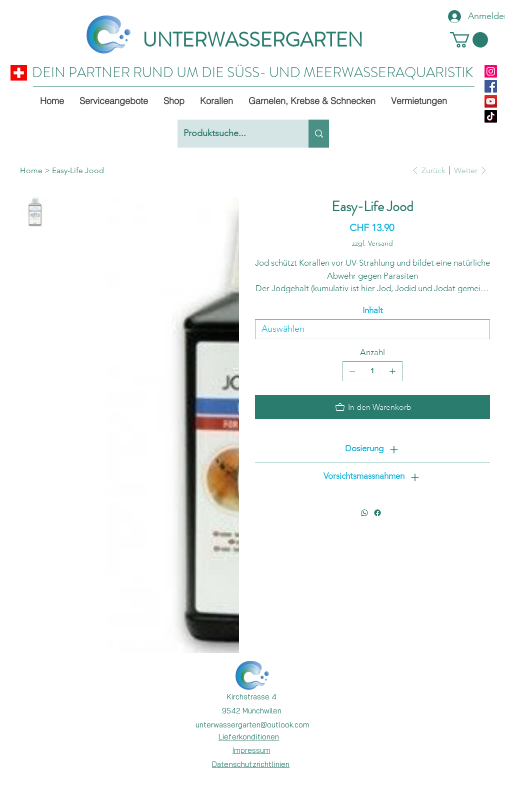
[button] (469, 40)
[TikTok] (491, 116)
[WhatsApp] (364, 513)
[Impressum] (251, 750)
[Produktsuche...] (235, 134)
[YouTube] (491, 101)
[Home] (31, 170)
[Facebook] (491, 86)
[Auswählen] (372, 329)
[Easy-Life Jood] (78, 170)
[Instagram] (491, 71)
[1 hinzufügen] (392, 371)
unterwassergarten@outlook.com (252, 725)
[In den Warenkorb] (372, 407)
